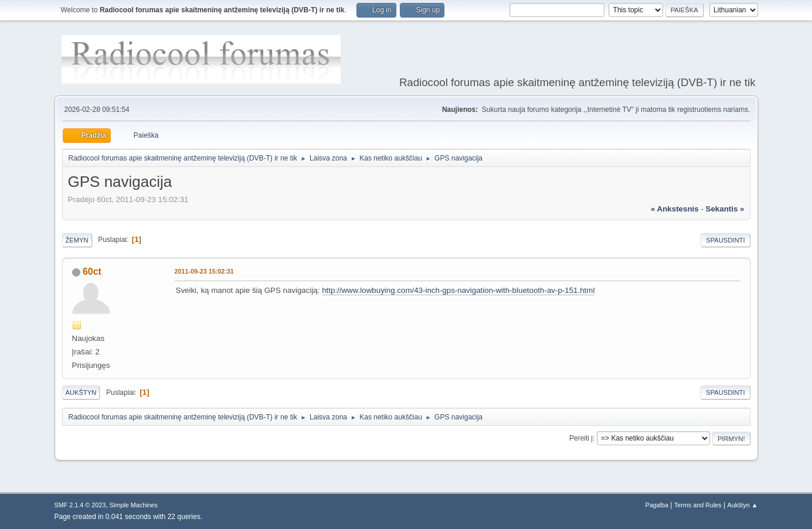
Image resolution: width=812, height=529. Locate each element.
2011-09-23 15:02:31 (204, 271)
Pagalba (657, 505)
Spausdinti (725, 240)
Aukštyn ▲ (742, 505)
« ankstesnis (675, 209)
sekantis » (725, 209)
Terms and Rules (698, 505)
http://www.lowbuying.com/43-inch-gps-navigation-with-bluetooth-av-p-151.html (458, 290)
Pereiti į (581, 438)
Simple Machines (134, 505)
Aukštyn (81, 393)
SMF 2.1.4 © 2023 (80, 505)
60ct (92, 272)
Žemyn (77, 240)
